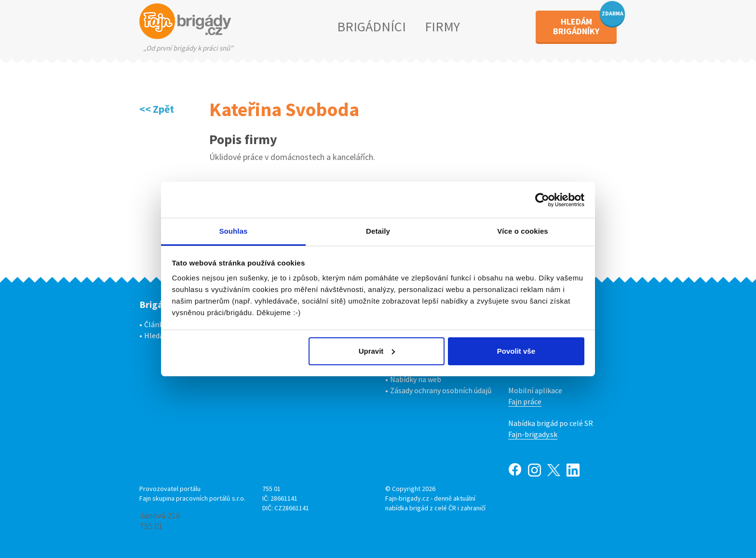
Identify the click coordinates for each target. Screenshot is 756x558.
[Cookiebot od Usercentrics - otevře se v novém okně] (542, 200)
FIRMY (442, 27)
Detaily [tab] (378, 231)
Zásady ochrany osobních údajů (441, 390)
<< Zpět (157, 109)
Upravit (377, 351)
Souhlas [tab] (233, 231)
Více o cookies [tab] (523, 231)
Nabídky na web (416, 379)
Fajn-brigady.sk (533, 434)
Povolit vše (516, 351)
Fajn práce (525, 401)
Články (155, 324)
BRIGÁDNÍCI (371, 27)
